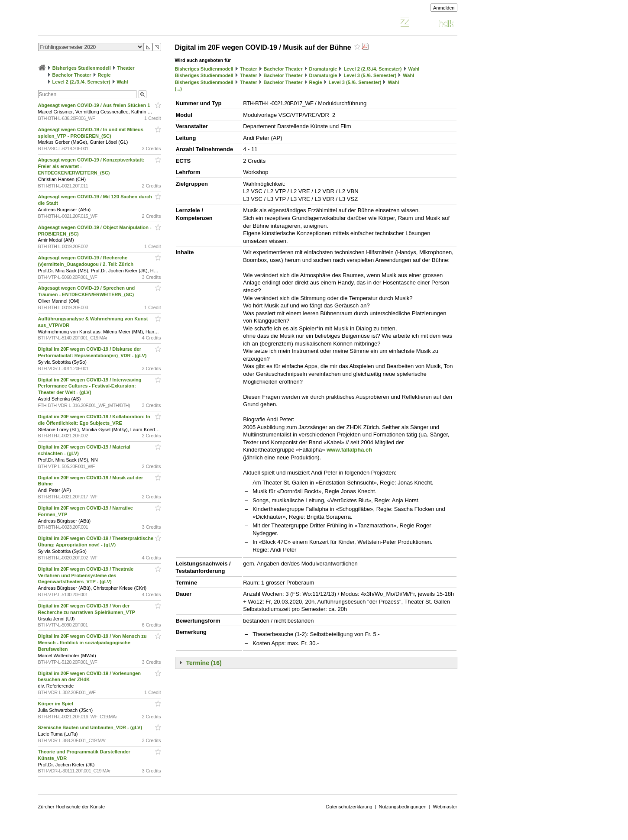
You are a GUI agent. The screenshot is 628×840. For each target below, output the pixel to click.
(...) (179, 89)
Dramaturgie (323, 69)
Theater (126, 68)
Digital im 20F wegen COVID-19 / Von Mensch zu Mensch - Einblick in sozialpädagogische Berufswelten (92, 643)
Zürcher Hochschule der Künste (72, 807)
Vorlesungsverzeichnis (102, 23)
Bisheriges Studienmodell (82, 68)
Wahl (123, 82)
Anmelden (444, 8)
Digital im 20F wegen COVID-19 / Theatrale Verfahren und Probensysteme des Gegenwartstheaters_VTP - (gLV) (86, 575)
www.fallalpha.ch (349, 450)
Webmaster (445, 807)
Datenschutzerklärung (349, 807)
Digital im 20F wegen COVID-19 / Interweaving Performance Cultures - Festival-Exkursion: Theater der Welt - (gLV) (90, 386)
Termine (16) (204, 663)
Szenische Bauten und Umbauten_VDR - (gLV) (91, 727)
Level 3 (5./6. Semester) (370, 75)
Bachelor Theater (72, 75)
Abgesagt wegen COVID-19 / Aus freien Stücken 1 (95, 105)
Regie (104, 75)
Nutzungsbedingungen (403, 807)
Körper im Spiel (56, 704)
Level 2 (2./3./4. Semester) (81, 82)
